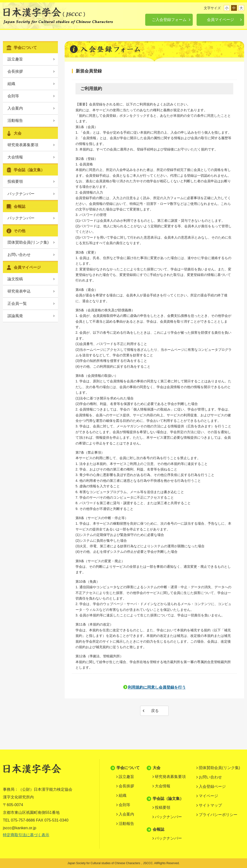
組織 (11, 84)
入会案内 (15, 108)
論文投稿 (15, 279)
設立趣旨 (15, 59)
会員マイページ (220, 20)
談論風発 (15, 316)
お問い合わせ (19, 255)
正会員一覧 (17, 303)
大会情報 (15, 157)
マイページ (208, 796)
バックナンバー (21, 194)
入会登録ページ (212, 786)
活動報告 (15, 121)
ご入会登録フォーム (169, 20)
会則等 (13, 96)
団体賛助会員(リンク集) (28, 242)
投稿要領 (15, 181)
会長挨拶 (15, 71)
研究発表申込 (19, 291)
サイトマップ (210, 805)
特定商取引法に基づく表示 (26, 835)
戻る (155, 711)
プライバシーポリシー (218, 815)
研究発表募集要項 (23, 145)
